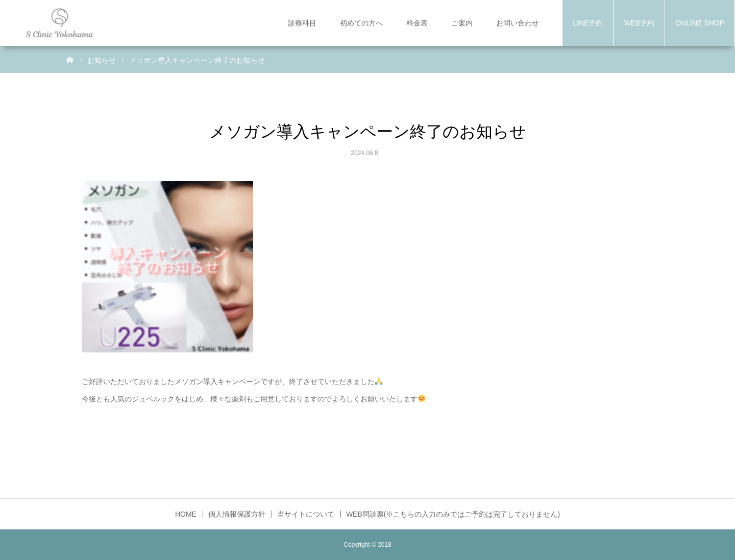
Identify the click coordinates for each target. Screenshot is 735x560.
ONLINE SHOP (700, 23)
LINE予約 (588, 23)
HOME (186, 514)
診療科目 (302, 23)
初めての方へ (361, 23)
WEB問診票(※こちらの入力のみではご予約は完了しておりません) (453, 514)
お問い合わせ (518, 23)
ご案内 (462, 23)
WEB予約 (639, 23)
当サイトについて (306, 514)
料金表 (417, 23)
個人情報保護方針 (237, 514)
